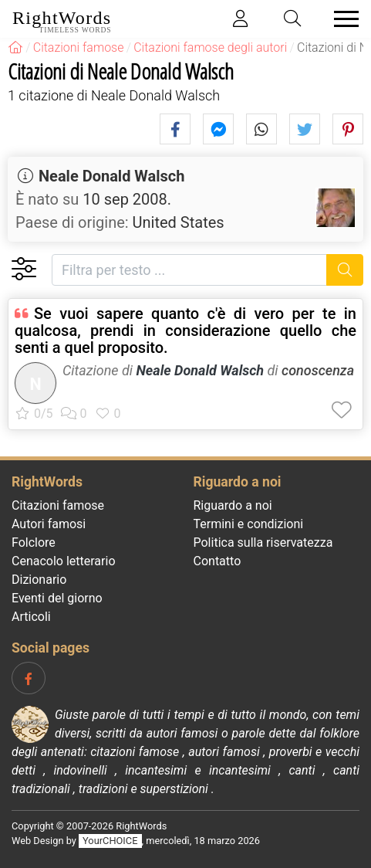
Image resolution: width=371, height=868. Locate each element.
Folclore (34, 542)
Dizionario (39, 580)
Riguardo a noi (233, 505)
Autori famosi (49, 524)
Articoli (31, 617)
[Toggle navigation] (342, 19)
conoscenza (318, 370)
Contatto (218, 561)
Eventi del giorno (57, 598)
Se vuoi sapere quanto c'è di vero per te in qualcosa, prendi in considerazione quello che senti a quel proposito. (185, 331)
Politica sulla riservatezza (263, 542)
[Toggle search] (293, 19)
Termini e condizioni (249, 524)
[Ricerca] (345, 270)
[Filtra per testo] (189, 270)
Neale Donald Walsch (111, 176)
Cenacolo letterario (64, 561)
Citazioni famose (58, 505)
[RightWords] (15, 47)
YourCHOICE (110, 841)
